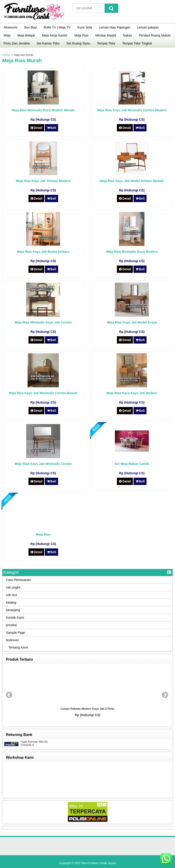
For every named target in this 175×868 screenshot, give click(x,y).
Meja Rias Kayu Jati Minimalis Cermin (43, 464)
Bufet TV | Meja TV (57, 27)
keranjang (13, 610)
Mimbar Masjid (106, 35)
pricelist (11, 625)
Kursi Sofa (85, 27)
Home (6, 55)
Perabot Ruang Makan (155, 35)
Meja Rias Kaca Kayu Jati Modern (132, 393)
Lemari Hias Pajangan (115, 27)
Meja (7, 35)
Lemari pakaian (148, 27)
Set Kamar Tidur (48, 43)
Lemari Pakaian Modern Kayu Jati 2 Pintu (88, 709)
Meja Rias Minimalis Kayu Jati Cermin (43, 322)
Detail (36, 128)
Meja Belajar (26, 35)
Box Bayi (31, 27)
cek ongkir (13, 587)
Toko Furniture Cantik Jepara (98, 863)
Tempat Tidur (106, 43)
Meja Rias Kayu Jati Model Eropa (132, 322)
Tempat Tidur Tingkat (137, 43)
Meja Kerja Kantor (55, 35)
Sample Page (15, 633)
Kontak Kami (15, 618)
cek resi (11, 595)
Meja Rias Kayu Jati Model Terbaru (43, 252)
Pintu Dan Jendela (17, 43)
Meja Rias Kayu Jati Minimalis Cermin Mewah (43, 393)
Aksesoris (11, 27)
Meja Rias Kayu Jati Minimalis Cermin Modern (132, 110)
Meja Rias (81, 35)
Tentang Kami (18, 647)
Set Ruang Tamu (78, 43)
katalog (11, 602)
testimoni (12, 640)
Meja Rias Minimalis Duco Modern (132, 252)
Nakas (128, 35)
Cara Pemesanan (18, 580)
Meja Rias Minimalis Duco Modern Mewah (43, 110)
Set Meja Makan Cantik (132, 464)
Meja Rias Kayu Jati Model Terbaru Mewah (132, 181)
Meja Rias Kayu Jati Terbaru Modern (43, 181)
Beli (51, 128)
